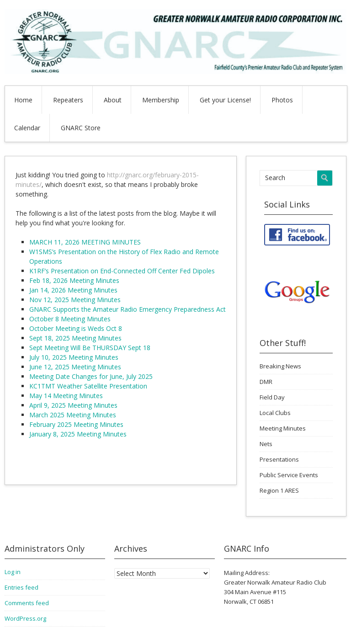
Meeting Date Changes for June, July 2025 (91, 376)
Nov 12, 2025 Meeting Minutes (75, 300)
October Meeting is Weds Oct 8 (76, 328)
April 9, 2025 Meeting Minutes (73, 405)
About (113, 100)
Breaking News (280, 366)
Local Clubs (275, 413)
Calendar (27, 128)
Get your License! (225, 100)
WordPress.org (25, 618)
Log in (13, 572)
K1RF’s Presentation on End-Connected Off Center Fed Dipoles (122, 271)
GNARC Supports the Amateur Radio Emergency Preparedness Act (128, 309)
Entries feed (21, 587)
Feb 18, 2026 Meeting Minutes (74, 280)
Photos (282, 100)
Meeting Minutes (283, 428)
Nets (266, 444)
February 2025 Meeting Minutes (76, 424)
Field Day (272, 397)
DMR (266, 382)
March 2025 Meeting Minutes (73, 415)
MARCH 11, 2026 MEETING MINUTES (85, 242)
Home (23, 100)
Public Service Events (289, 475)
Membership (161, 100)
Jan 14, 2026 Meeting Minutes (73, 290)
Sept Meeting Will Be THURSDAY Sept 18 (90, 348)
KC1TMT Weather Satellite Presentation (88, 386)
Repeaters (68, 100)
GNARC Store (81, 128)
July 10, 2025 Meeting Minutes (74, 357)
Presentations (279, 459)
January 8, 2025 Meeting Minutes (78, 434)
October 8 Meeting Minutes (70, 319)
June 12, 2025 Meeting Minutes (75, 367)
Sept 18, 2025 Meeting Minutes (75, 338)
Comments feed (27, 603)
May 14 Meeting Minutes (66, 396)
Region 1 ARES (279, 490)
